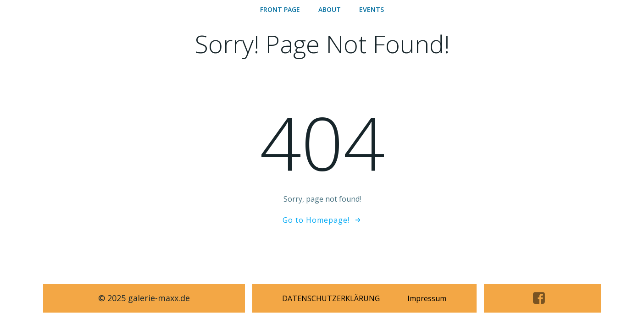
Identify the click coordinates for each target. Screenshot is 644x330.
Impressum (427, 298)
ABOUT (330, 9)
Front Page (280, 9)
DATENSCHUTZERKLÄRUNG (331, 298)
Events (372, 9)
